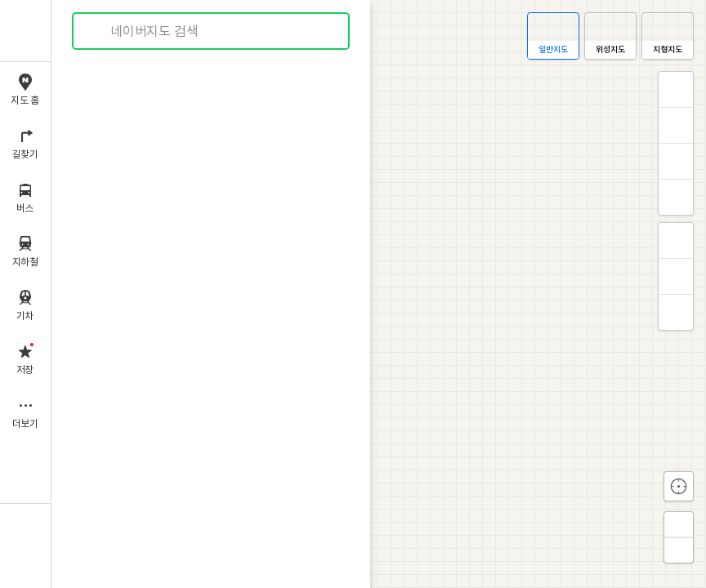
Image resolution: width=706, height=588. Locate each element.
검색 (96, 31)
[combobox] (212, 31)
